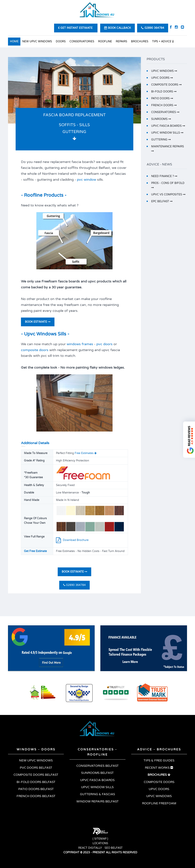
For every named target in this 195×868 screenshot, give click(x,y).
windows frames (80, 344)
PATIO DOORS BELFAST (36, 789)
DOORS (61, 41)
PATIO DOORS (162, 98)
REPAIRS (121, 41)
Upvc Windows (40, 334)
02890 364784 (74, 585)
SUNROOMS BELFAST (97, 773)
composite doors (35, 350)
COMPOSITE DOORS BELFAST (36, 775)
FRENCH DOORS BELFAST (36, 796)
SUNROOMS (161, 119)
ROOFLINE (105, 41)
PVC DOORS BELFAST (36, 768)
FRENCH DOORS (164, 105)
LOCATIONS (100, 843)
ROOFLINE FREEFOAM (159, 803)
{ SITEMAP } (100, 839)
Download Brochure (72, 540)
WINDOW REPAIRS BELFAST (97, 801)
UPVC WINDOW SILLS (167, 133)
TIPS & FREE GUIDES (159, 761)
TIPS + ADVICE (163, 41)
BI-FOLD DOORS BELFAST (36, 782)
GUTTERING (161, 140)
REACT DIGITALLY (90, 848)
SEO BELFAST (114, 848)
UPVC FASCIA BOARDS (168, 126)
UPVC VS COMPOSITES (168, 195)
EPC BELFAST (162, 201)
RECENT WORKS (159, 768)
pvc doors (104, 344)
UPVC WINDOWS (164, 71)
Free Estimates (85, 453)
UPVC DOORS (162, 78)
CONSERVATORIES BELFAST (97, 766)
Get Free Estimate (35, 551)
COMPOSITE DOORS (166, 85)
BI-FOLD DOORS (164, 92)
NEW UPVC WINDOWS (37, 41)
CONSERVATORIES (82, 41)
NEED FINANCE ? (164, 176)
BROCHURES (140, 41)
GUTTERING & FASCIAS (97, 794)
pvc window (87, 180)
